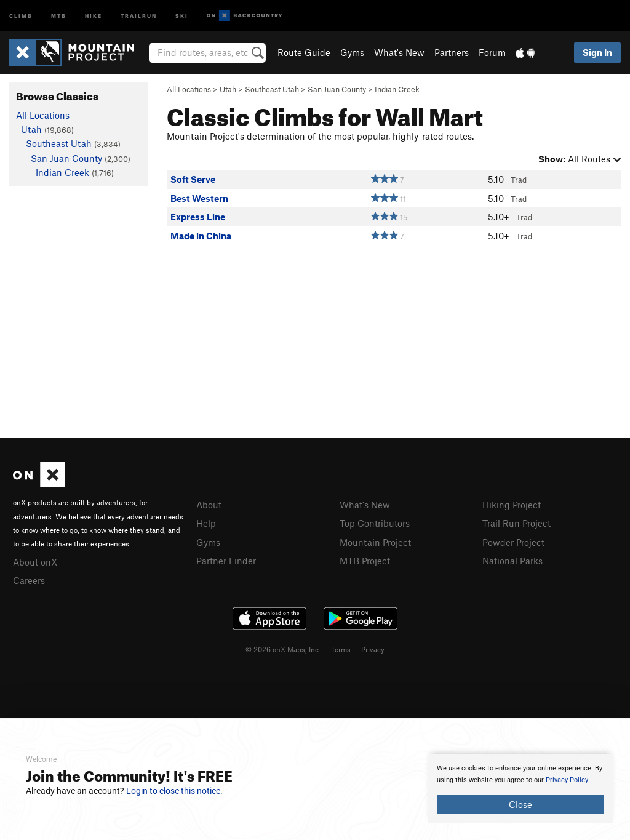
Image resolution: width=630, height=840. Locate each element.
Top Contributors (375, 522)
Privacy (373, 647)
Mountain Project (375, 541)
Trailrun (139, 15)
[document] (520, 788)
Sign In (597, 52)
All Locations (189, 89)
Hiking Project (512, 505)
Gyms (352, 52)
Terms (341, 647)
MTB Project (365, 559)
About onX (35, 561)
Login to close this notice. (174, 791)
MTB (59, 15)
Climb (21, 15)
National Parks (512, 559)
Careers (29, 579)
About (209, 505)
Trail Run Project (516, 522)
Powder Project (513, 541)
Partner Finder (226, 559)
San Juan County (337, 89)
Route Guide (304, 52)
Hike (94, 15)
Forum (492, 52)
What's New (399, 52)
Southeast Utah (272, 89)
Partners (452, 52)
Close (520, 804)
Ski (182, 15)
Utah (228, 89)
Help (206, 522)
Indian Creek (397, 89)
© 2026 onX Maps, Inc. (283, 647)
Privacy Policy (567, 780)
